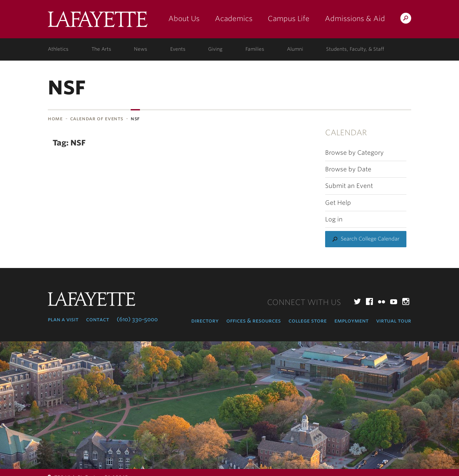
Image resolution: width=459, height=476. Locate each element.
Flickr (382, 301)
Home (55, 119)
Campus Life (289, 19)
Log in (334, 219)
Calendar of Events (97, 119)
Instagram (406, 301)
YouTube (394, 301)
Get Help (338, 203)
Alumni (295, 49)
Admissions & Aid (355, 19)
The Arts (101, 49)
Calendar (346, 133)
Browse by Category (354, 153)
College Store (308, 321)
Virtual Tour (394, 321)
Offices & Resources (254, 321)
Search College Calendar (370, 239)
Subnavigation (2, 135)
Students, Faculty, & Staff (355, 49)
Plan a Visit (63, 319)
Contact (98, 319)
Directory (205, 321)
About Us (184, 19)
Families (255, 49)
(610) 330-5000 (137, 319)
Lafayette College (98, 22)
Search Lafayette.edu (406, 19)
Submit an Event (349, 186)
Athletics (58, 49)
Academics (234, 19)
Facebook (369, 301)
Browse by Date (348, 169)
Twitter (357, 301)
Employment (351, 321)
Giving (215, 49)
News (141, 49)
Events (178, 49)
